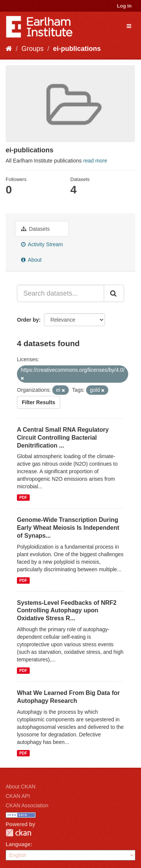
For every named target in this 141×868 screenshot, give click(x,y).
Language (18, 844)
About (31, 260)
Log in (124, 6)
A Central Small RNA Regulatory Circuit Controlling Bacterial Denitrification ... (63, 438)
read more (95, 161)
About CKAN (20, 787)
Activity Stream (42, 244)
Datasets (35, 229)
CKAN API (18, 796)
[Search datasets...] (61, 293)
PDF (23, 497)
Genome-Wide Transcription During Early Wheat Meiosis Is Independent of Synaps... (68, 528)
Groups (33, 49)
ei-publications (77, 49)
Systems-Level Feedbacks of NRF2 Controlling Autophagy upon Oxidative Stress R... (67, 611)
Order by (28, 320)
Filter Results (39, 402)
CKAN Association (27, 805)
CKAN (18, 833)
